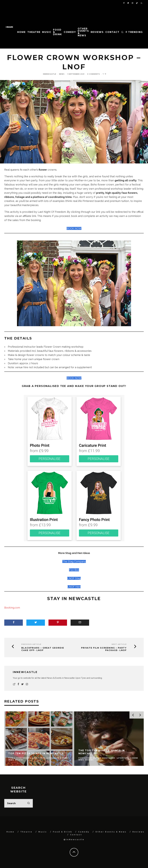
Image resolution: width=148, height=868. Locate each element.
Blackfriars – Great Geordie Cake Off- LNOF (43, 649)
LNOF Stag (74, 578)
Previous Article (31, 644)
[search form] (19, 803)
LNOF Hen (74, 587)
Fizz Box (74, 570)
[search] (29, 803)
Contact (112, 32)
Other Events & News (83, 32)
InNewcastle (50, 74)
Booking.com (12, 608)
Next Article (119, 644)
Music (47, 32)
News (62, 74)
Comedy (70, 32)
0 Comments (94, 74)
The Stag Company (74, 561)
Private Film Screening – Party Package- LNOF (104, 649)
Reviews (97, 32)
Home (21, 32)
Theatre (34, 32)
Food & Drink (58, 32)
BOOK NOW (74, 228)
